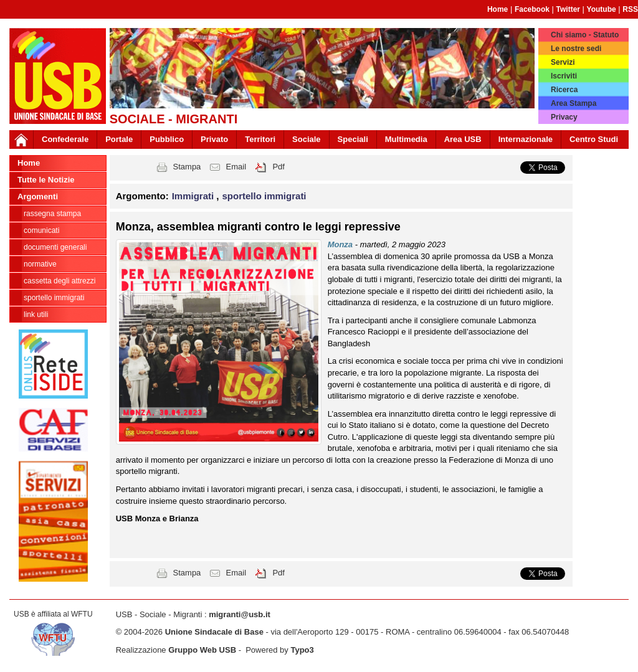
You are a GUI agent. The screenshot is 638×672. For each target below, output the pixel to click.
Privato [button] (214, 139)
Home (498, 9)
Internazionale (526, 139)
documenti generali (55, 247)
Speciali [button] (353, 139)
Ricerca (564, 90)
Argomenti (38, 196)
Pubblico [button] (167, 139)
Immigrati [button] (194, 196)
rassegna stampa (52, 214)
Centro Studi (594, 139)
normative (40, 264)
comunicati (41, 230)
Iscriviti (564, 76)
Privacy (564, 117)
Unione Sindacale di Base (214, 632)
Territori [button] (260, 139)
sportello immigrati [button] (264, 196)
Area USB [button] (463, 139)
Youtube (602, 9)
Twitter (568, 9)
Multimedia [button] (406, 139)
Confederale (65, 139)
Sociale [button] (307, 139)
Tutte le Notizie (46, 180)
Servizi (563, 62)
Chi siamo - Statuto (585, 35)
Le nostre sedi (576, 49)
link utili (36, 315)
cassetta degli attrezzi (60, 281)
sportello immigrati (54, 298)
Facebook (532, 9)
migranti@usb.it (240, 614)
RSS (630, 9)
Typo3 (302, 650)
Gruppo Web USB (202, 650)
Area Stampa (574, 103)
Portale (119, 139)
